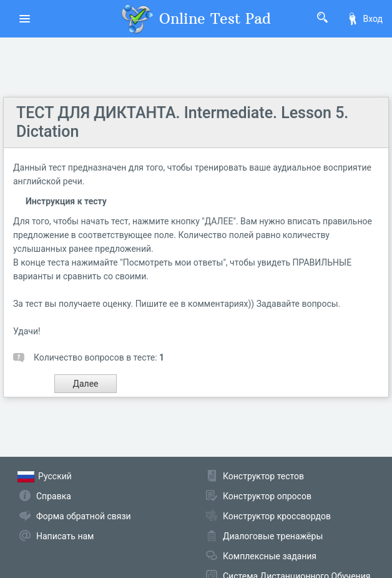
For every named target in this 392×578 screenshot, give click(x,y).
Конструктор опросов (267, 496)
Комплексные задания (270, 556)
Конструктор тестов (263, 476)
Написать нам (65, 536)
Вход (365, 19)
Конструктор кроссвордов (277, 516)
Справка (54, 496)
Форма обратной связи (84, 516)
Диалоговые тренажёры (273, 536)
